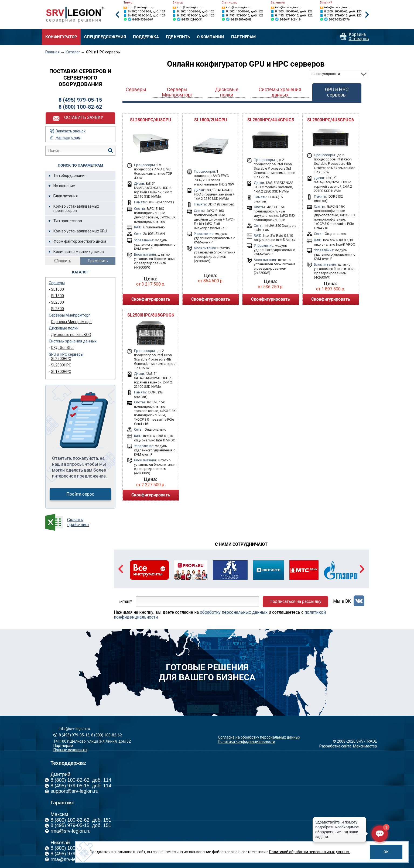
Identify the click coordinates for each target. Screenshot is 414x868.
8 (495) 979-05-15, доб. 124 (146, 16)
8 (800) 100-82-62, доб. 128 (245, 11)
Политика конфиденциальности (247, 742)
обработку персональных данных (234, 612)
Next (367, 15)
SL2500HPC (61, 359)
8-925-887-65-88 (241, 20)
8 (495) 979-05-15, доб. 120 (343, 16)
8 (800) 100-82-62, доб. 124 (146, 11)
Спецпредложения (105, 37)
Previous (117, 15)
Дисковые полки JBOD (71, 335)
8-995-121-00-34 (192, 20)
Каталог (73, 52)
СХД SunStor (62, 348)
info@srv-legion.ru (141, 7)
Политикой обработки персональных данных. (309, 852)
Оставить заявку (84, 117)
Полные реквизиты (70, 750)
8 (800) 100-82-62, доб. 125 (196, 11)
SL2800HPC (61, 365)
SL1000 (57, 289)
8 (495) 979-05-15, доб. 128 (245, 16)
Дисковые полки (64, 328)
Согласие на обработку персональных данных (259, 737)
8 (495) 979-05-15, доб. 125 (196, 16)
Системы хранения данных (73, 341)
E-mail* (125, 601)
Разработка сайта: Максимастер (348, 746)
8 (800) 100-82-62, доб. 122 (294, 11)
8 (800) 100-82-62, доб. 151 (81, 820)
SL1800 (57, 296)
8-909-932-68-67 (143, 20)
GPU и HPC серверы (66, 354)
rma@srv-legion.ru (71, 831)
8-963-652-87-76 (339, 20)
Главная (52, 52)
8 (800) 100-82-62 (80, 107)
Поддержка (146, 37)
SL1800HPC (61, 372)
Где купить (178, 37)
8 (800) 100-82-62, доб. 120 (343, 11)
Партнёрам (243, 37)
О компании (211, 37)
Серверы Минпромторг (69, 315)
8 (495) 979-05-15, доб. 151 (81, 825)
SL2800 (57, 309)
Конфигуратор (61, 37)
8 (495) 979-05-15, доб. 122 (294, 16)
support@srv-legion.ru (75, 791)
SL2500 (57, 302)
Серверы (57, 283)
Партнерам (63, 746)
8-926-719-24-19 (290, 20)
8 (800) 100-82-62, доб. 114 (81, 780)
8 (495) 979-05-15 (80, 100)
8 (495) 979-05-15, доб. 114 (81, 786)
